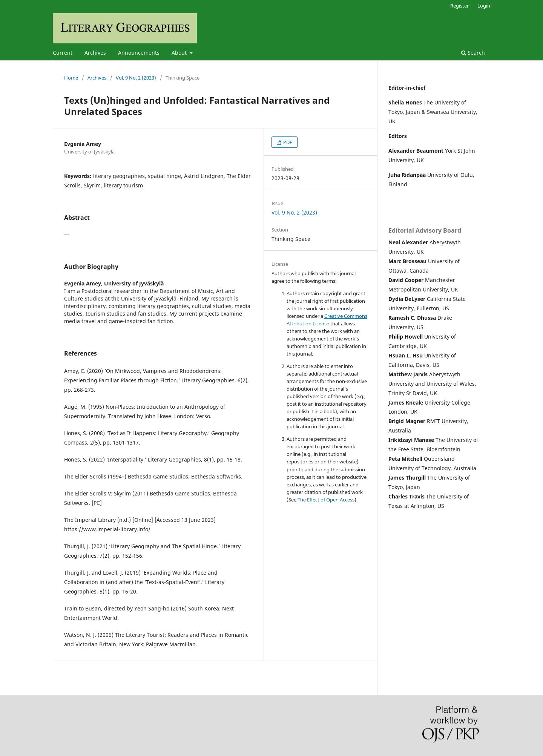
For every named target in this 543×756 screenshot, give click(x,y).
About (180, 53)
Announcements (139, 53)
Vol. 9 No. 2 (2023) (136, 78)
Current (63, 53)
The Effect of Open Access (326, 500)
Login (484, 6)
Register (459, 6)
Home (71, 78)
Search (473, 53)
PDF (287, 142)
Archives (95, 53)
